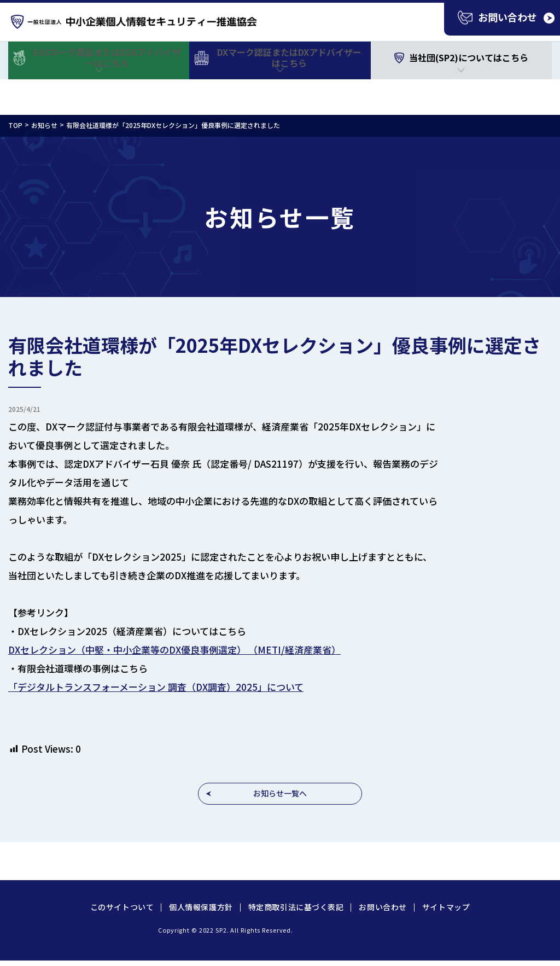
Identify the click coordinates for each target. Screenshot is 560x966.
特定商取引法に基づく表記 (296, 907)
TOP (15, 125)
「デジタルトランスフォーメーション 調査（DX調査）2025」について (156, 687)
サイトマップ (446, 907)
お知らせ (44, 125)
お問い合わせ (383, 907)
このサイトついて (122, 907)
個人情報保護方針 (201, 907)
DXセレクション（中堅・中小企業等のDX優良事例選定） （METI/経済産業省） (174, 650)
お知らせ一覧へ (280, 793)
